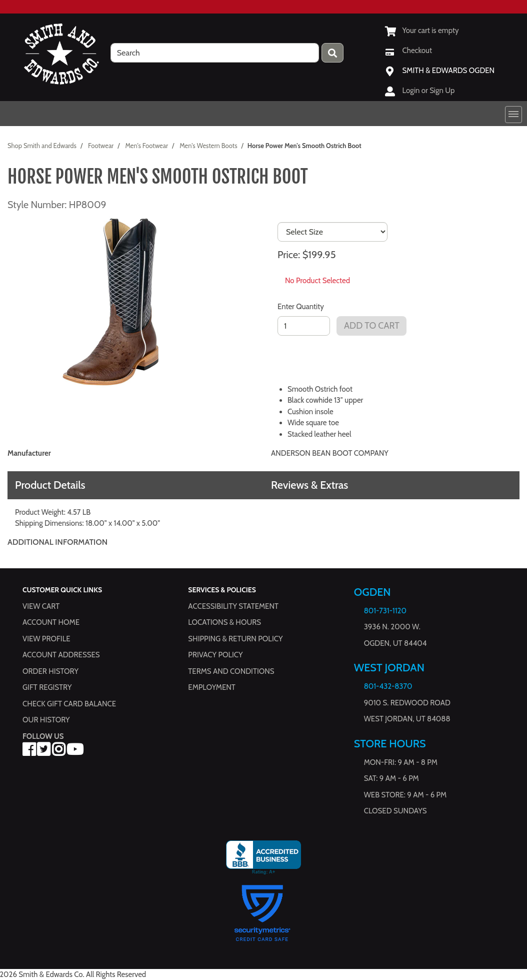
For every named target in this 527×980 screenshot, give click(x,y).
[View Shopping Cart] (422, 31)
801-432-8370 (388, 686)
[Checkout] (408, 51)
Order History (50, 671)
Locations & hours (224, 622)
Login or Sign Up (429, 91)
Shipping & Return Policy (235, 639)
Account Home (51, 622)
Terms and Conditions (231, 671)
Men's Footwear (146, 146)
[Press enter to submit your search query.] (332, 53)
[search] (215, 53)
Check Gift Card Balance (69, 704)
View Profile (46, 639)
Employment (211, 687)
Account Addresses (61, 655)
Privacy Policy (215, 655)
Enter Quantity (301, 307)
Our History (46, 720)
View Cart (41, 606)
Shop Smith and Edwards (42, 146)
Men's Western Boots (208, 146)
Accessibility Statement (233, 606)
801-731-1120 (385, 611)
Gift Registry (47, 687)
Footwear (101, 146)
